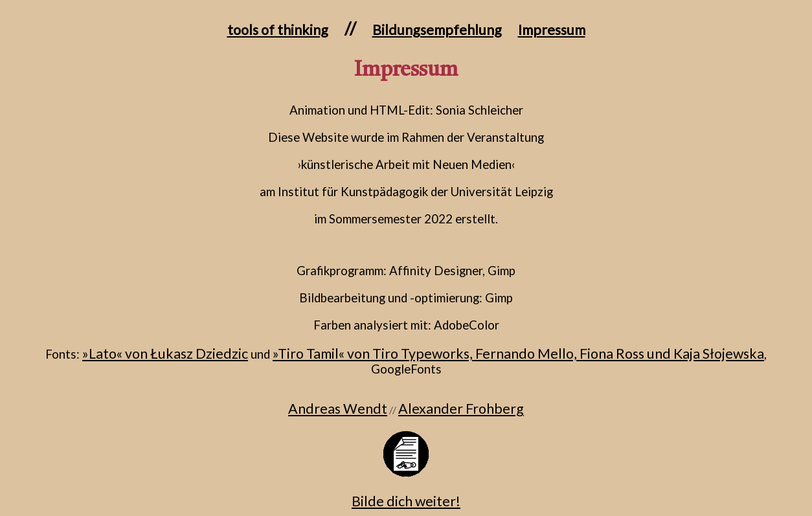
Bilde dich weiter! (406, 501)
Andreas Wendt (338, 409)
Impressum (552, 30)
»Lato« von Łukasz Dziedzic (165, 353)
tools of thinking (278, 30)
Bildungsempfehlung (437, 30)
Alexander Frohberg (461, 409)
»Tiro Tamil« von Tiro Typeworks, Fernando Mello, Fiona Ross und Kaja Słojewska (518, 353)
